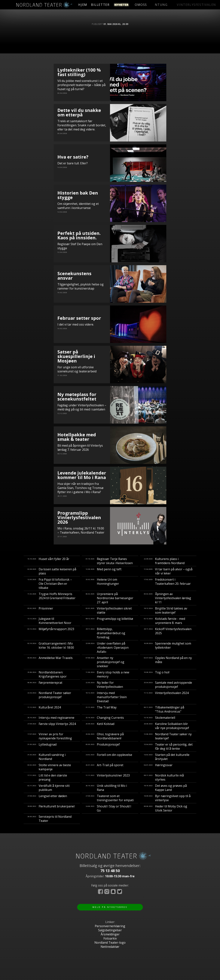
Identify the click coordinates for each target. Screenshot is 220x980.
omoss (137, 5)
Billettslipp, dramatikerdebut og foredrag (105, 633)
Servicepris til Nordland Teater (49, 819)
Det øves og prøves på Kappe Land (165, 788)
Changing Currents (105, 718)
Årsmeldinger (110, 934)
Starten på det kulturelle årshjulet (167, 757)
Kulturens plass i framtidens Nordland (164, 561)
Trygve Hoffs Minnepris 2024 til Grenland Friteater (51, 598)
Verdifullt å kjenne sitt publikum (49, 788)
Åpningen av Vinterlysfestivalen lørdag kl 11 (167, 598)
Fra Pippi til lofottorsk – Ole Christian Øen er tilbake (50, 584)
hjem (86, 5)
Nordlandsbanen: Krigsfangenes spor (47, 674)
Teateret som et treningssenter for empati (110, 798)
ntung (153, 5)
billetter (108, 5)
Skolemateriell (159, 718)
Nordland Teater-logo (110, 943)
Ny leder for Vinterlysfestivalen (104, 685)
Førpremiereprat (45, 685)
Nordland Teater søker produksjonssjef (49, 697)
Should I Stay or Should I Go (108, 808)
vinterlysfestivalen (183, 5)
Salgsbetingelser (110, 930)
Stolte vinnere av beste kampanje (49, 767)
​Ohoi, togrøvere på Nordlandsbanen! (105, 736)
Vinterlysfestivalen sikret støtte (109, 610)
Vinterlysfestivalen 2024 (166, 697)
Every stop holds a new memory (107, 674)
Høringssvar (158, 767)
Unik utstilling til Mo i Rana (106, 788)
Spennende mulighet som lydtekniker (167, 648)
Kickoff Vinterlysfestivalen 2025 (168, 633)
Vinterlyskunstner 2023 (108, 777)
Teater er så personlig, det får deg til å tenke (168, 746)
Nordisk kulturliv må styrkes (164, 777)
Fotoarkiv (110, 938)
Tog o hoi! (157, 674)
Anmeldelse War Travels (50, 662)
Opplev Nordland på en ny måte (168, 662)
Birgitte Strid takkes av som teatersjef (165, 610)
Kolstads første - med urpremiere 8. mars (164, 621)
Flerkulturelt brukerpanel (51, 808)
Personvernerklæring (110, 926)
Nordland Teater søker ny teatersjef (168, 736)
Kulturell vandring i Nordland (46, 757)
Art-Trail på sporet (104, 767)
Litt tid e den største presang (47, 777)
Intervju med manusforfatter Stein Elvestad (106, 697)
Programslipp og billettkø (109, 621)
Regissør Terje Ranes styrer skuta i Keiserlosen (109, 561)
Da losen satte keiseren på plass (52, 571)
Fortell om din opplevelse (109, 757)
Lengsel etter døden (47, 798)
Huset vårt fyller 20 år (48, 561)
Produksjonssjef (103, 746)
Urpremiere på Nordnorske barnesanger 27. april (109, 598)
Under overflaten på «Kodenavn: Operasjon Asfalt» (107, 648)
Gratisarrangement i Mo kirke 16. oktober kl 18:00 (51, 648)
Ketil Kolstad (100, 726)
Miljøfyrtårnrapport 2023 (51, 633)
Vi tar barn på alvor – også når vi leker (168, 571)
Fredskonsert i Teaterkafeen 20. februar (167, 584)
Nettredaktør (110, 947)
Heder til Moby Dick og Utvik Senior (165, 808)
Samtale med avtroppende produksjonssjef (168, 685)
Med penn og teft (104, 571)
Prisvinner (40, 610)
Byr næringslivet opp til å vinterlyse (167, 798)
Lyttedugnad (42, 746)
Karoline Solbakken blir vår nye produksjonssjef (166, 726)
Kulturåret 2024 (44, 709)
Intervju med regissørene (51, 718)
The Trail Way (101, 709)
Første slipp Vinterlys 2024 (52, 726)
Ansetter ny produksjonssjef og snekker (105, 662)
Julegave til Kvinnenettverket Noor (49, 621)
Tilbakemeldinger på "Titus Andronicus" (164, 709)
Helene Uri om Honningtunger (102, 584)
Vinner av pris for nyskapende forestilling (50, 736)
